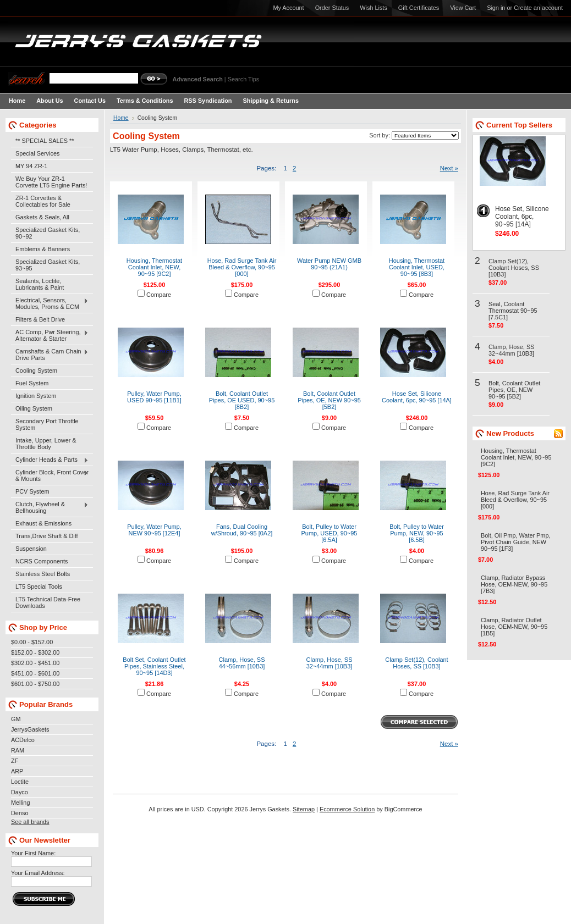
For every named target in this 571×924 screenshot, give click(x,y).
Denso (20, 813)
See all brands (30, 822)
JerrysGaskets (30, 729)
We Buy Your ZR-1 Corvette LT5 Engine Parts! (51, 182)
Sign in (496, 8)
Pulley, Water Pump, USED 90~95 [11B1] (154, 397)
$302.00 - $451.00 (35, 663)
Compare (159, 295)
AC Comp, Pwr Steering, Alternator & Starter (50, 335)
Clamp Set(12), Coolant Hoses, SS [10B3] (416, 663)
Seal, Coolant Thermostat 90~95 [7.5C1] (513, 311)
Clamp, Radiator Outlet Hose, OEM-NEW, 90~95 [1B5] (514, 627)
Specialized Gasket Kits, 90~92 (48, 233)
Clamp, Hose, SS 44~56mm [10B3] (242, 663)
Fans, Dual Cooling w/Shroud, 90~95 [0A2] (242, 530)
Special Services (37, 153)
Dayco (20, 792)
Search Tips (243, 79)
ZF (15, 761)
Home (121, 118)
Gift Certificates (419, 8)
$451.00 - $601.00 (35, 673)
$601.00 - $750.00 (35, 684)
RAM (18, 750)
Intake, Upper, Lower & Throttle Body (46, 444)
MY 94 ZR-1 (31, 166)
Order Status (332, 8)
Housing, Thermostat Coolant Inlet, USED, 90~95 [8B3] (417, 267)
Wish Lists (374, 8)
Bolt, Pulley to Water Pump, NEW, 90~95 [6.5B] (417, 533)
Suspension (31, 549)
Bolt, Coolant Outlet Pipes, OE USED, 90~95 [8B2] (242, 400)
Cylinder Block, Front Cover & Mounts (50, 475)
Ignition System (36, 396)
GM (16, 719)
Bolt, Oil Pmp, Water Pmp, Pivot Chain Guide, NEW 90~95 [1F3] (516, 542)
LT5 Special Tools (39, 587)
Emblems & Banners (43, 249)
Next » (449, 168)
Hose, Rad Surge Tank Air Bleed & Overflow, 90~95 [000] (242, 267)
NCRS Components (42, 561)
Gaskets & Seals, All (42, 217)
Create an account (538, 8)
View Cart (463, 8)
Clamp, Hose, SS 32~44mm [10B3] (330, 663)
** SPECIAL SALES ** (45, 141)
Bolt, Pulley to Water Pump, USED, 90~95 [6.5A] (330, 533)
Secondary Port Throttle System (47, 424)
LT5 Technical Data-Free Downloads (48, 602)
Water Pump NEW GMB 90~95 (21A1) (329, 264)
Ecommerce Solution (347, 809)
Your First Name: (33, 853)
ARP (17, 771)
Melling (20, 803)
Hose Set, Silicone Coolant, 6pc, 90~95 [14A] (417, 397)
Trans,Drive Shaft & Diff (47, 536)
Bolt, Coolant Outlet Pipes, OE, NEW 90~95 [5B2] (329, 400)
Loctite (20, 782)
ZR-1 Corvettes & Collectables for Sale (43, 201)
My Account (288, 8)
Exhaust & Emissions (43, 523)
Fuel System (32, 383)
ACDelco (23, 740)
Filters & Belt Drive (40, 319)
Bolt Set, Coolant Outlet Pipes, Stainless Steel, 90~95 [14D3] (154, 666)
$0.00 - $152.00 (32, 642)
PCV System (32, 491)
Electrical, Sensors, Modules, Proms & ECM (50, 303)
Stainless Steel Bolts (43, 574)
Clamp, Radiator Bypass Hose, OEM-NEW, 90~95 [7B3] (514, 584)
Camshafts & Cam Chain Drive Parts (50, 355)
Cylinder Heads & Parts (50, 460)
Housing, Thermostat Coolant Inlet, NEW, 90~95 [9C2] (154, 267)
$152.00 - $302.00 (35, 652)
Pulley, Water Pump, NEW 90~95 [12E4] (154, 530)
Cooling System (36, 370)
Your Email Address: (38, 873)
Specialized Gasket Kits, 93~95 (48, 265)
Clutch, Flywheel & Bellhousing (50, 507)
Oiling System (34, 408)
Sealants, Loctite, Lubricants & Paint (40, 284)
